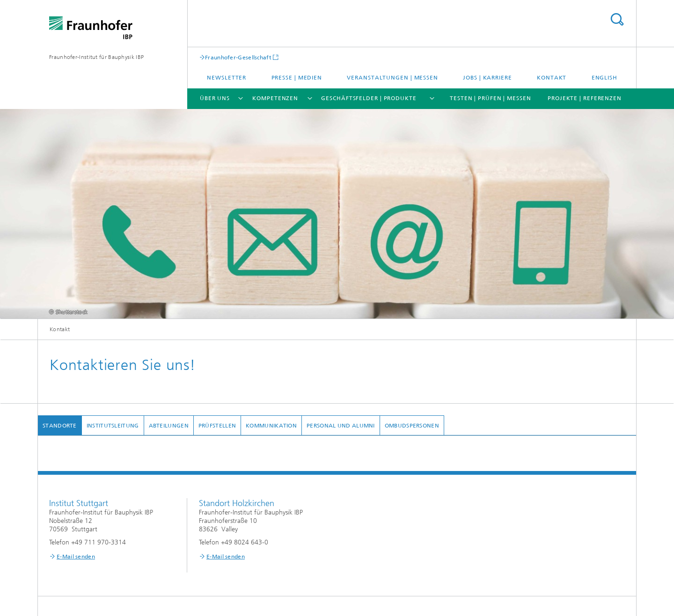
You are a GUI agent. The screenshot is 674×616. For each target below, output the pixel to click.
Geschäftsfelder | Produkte (369, 98)
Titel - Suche (617, 19)
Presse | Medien (297, 78)
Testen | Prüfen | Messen (491, 98)
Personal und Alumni (341, 426)
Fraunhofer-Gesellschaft (238, 57)
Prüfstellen (217, 426)
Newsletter (227, 78)
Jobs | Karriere (487, 78)
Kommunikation (271, 426)
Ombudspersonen (412, 426)
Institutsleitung (113, 426)
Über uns (215, 98)
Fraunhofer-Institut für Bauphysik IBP (96, 57)
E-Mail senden (76, 557)
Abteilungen (169, 426)
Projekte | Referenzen (585, 98)
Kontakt (552, 78)
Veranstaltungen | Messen (392, 78)
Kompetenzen (275, 98)
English (604, 78)
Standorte (60, 426)
